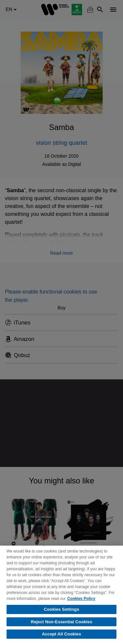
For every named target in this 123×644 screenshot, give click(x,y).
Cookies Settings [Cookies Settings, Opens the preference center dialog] (62, 609)
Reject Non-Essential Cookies (61, 622)
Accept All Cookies (62, 634)
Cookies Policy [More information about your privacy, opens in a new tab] (81, 599)
